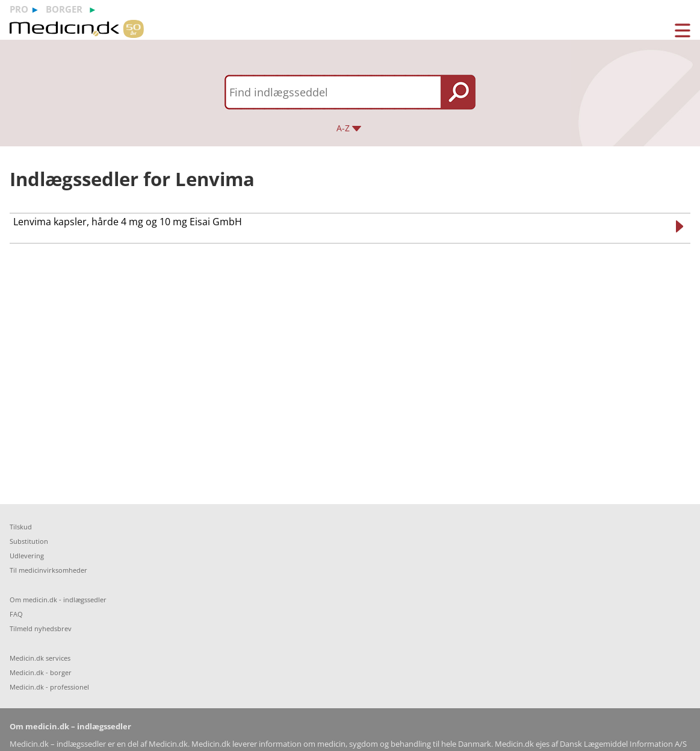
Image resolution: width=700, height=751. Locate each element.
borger (64, 9)
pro (19, 9)
